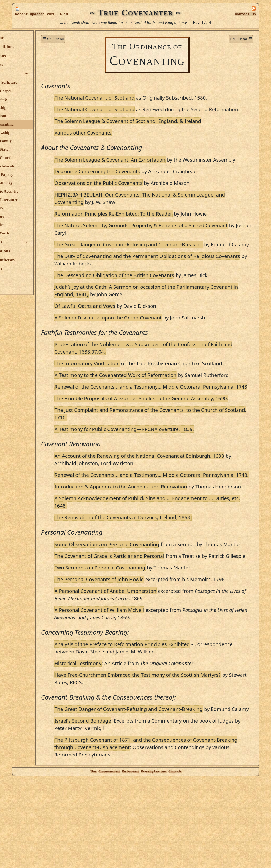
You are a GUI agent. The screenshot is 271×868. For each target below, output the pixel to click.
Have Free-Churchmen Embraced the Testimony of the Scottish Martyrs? (168, 756)
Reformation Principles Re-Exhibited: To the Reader (144, 228)
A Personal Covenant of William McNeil (130, 691)
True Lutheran (31, 260)
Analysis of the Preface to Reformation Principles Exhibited (153, 726)
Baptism (30, 116)
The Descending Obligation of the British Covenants (145, 297)
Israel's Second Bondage (113, 810)
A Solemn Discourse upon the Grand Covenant (139, 340)
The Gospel (32, 91)
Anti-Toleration (36, 166)
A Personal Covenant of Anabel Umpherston (136, 672)
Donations (27, 56)
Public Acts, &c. (36, 191)
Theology (30, 99)
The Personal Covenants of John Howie (130, 653)
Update (36, 14)
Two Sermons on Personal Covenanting (130, 642)
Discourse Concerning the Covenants (128, 186)
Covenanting (33, 124)
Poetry (28, 208)
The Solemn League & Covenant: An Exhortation (140, 167)
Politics (29, 225)
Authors (25, 242)
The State (31, 149)
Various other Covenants (113, 140)
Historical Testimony (108, 745)
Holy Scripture (35, 82)
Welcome (26, 38)
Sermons (25, 65)
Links (23, 287)
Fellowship (32, 133)
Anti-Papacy (33, 175)
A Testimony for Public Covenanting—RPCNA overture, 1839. (155, 473)
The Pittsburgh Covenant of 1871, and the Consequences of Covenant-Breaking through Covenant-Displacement (166, 832)
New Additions (31, 47)
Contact (245, 14)
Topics (23, 74)
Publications (29, 251)
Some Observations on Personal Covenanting (137, 604)
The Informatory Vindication (118, 386)
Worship (30, 108)
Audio (23, 278)
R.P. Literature (35, 200)
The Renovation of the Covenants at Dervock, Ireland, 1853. (153, 577)
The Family (32, 141)
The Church (33, 158)
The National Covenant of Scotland (125, 98)
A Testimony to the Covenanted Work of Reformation (146, 397)
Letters (29, 216)
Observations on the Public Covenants (129, 198)
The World (32, 233)
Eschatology (33, 183)
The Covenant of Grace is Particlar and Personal (140, 623)
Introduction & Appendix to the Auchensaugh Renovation (151, 538)
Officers (25, 269)
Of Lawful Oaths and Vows (115, 328)
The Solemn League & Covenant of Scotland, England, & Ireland (158, 128)
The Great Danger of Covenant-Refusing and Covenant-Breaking (159, 259)
